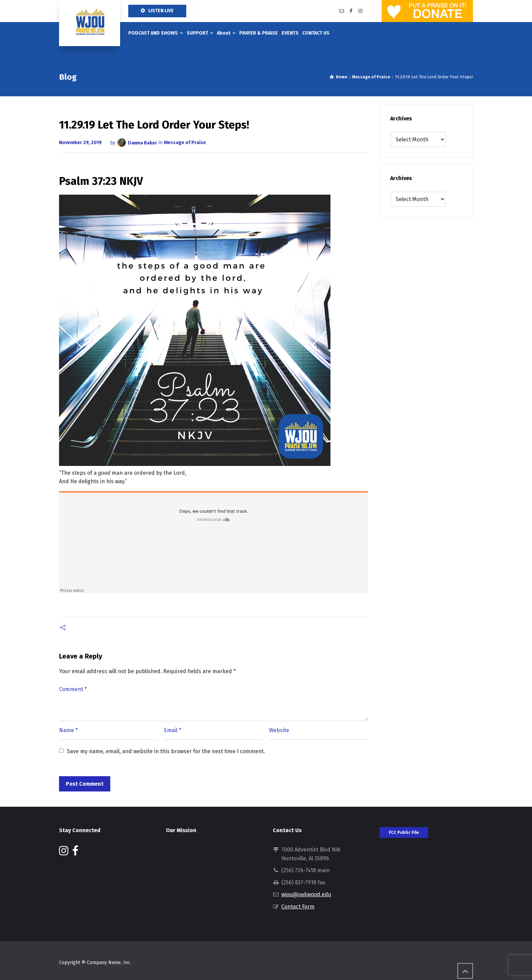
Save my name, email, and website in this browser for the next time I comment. (166, 751)
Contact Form (298, 907)
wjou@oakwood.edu (306, 894)
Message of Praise (185, 143)
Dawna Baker (142, 143)
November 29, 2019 (80, 143)
